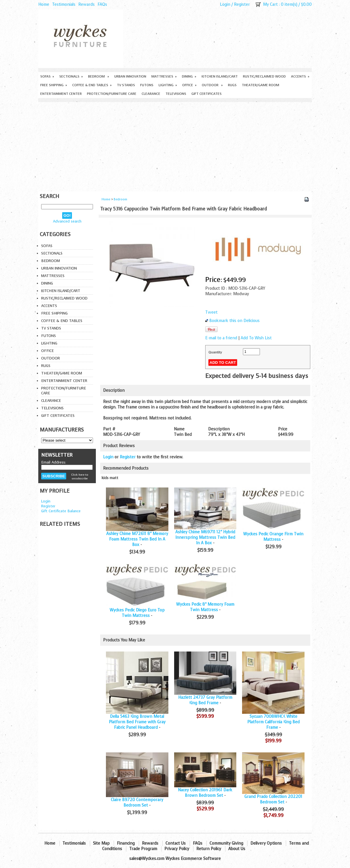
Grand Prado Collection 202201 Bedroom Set (273, 799)
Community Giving (226, 843)
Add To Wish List (256, 338)
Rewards (86, 4)
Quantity (215, 352)
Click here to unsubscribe (80, 477)
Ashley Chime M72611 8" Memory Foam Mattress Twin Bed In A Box (137, 539)
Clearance (151, 94)
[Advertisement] (175, 145)
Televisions (176, 94)
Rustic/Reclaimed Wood (264, 76)
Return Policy (209, 849)
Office (189, 85)
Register (242, 4)
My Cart (270, 4)
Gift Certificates (207, 94)
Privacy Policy (177, 849)
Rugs (232, 85)
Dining (189, 76)
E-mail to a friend (221, 338)
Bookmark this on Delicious (234, 321)
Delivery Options (266, 843)
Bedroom (99, 76)
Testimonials (64, 4)
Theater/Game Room (260, 85)
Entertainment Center (61, 94)
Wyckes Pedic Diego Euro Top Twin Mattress (137, 613)
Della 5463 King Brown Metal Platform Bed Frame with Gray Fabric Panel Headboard (137, 722)
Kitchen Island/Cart (220, 76)
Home (44, 4)
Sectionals (71, 76)
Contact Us (176, 843)
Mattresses (164, 76)
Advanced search (67, 221)
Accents (300, 76)
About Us (237, 849)
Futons (147, 85)
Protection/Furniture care (112, 94)
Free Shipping (54, 85)
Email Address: (54, 462)
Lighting (168, 85)
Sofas (47, 76)
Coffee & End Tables (92, 85)
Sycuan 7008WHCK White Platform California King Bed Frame (273, 722)
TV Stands (126, 85)
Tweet (211, 312)
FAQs (102, 4)
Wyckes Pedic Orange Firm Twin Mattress (273, 537)
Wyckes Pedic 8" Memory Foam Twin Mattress (205, 607)
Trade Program (143, 849)
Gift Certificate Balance (61, 511)
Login (225, 4)
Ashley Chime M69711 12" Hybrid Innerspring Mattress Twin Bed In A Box (205, 537)
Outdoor (212, 85)
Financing (126, 843)
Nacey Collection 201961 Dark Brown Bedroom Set (205, 793)
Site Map (101, 843)
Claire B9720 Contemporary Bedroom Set (137, 803)
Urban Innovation (130, 76)
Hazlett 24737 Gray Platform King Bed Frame (205, 700)
